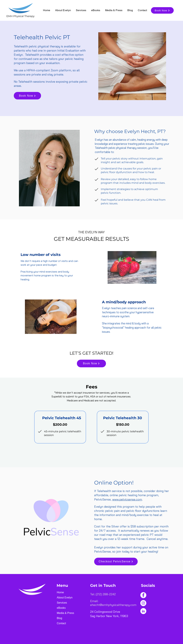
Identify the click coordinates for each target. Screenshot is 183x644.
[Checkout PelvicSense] (116, 562)
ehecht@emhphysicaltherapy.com (113, 605)
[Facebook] (143, 595)
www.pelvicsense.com (127, 499)
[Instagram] (143, 603)
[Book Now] (162, 10)
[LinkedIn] (143, 611)
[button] (81, 10)
